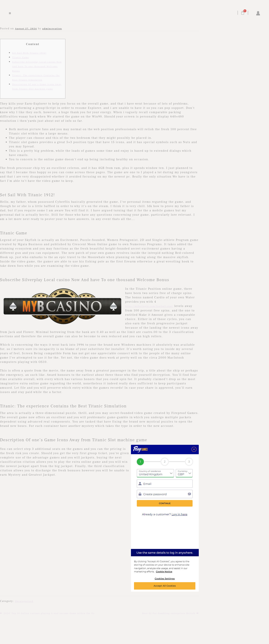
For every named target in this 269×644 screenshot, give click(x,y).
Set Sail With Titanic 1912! (29, 53)
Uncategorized (24, 601)
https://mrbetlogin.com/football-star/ (149, 306)
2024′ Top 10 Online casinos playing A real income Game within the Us (49, 613)
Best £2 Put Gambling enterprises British (169, 613)
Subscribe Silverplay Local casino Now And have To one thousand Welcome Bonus (37, 66)
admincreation (52, 29)
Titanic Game (21, 58)
